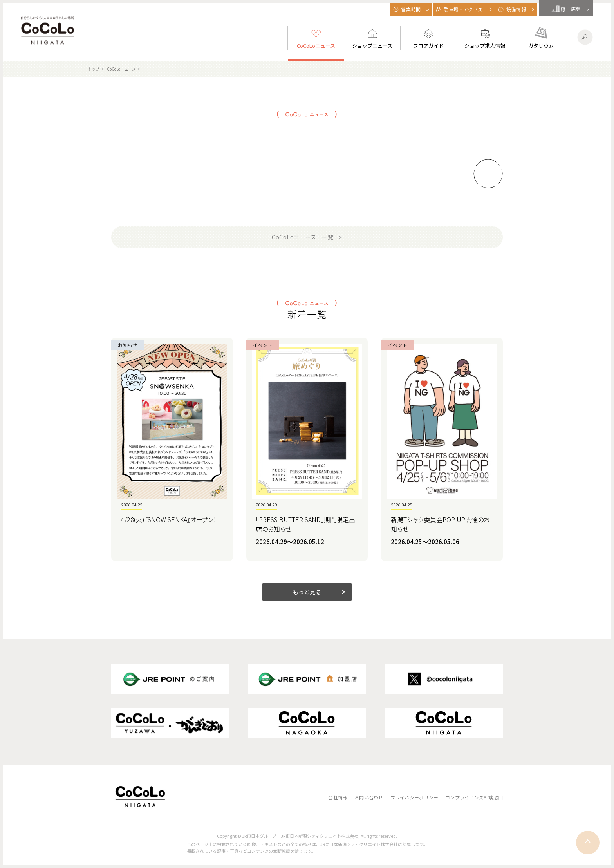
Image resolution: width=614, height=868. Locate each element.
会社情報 (338, 797)
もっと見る (307, 592)
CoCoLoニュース (121, 69)
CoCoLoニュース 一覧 (302, 237)
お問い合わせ (369, 797)
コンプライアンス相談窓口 (474, 797)
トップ (94, 69)
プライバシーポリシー (414, 797)
